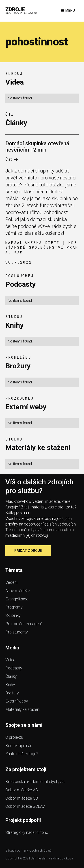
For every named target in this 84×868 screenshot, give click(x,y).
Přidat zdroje (28, 551)
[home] (21, 11)
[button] (68, 11)
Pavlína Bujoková (61, 858)
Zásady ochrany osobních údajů (28, 850)
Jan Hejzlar (39, 858)
